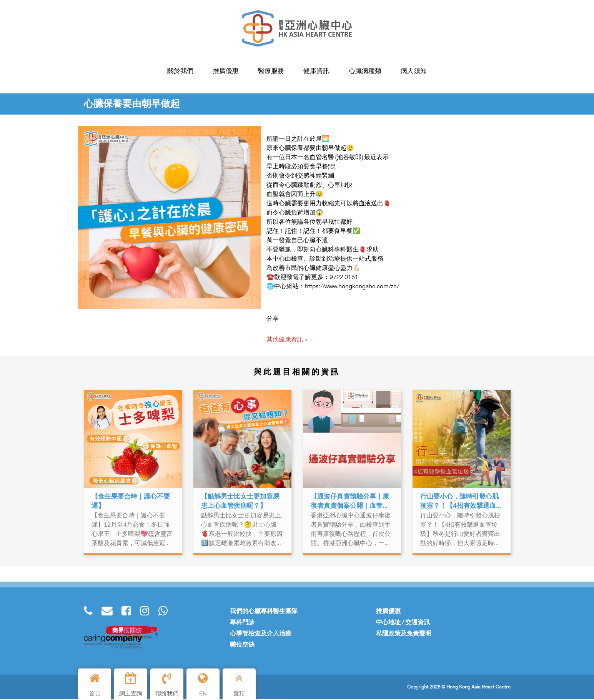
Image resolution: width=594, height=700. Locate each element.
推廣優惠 (388, 612)
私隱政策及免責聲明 (404, 634)
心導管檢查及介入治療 (261, 634)
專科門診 (242, 623)
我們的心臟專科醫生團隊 (264, 612)
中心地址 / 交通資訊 (403, 623)
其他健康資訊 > (287, 340)
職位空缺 (242, 645)
